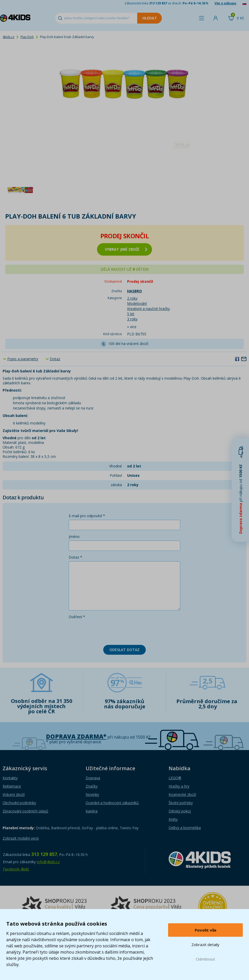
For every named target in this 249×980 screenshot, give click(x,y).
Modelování (137, 303)
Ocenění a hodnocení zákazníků (112, 803)
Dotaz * (75, 557)
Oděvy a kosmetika (185, 828)
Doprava (93, 778)
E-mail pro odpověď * (87, 516)
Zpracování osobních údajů (25, 811)
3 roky (132, 319)
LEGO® (175, 778)
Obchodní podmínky (19, 803)
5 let (131, 314)
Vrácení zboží (14, 794)
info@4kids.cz (48, 862)
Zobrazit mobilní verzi (21, 838)
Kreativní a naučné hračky (148, 309)
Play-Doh (27, 37)
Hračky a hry (179, 786)
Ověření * (77, 617)
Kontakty (10, 778)
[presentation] (108, 631)
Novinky (92, 794)
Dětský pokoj (180, 811)
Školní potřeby (181, 803)
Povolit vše (206, 930)
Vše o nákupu (225, 3)
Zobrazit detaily (205, 945)
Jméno (74, 536)
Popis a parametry (23, 359)
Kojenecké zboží (182, 794)
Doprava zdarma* (76, 736)
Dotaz (55, 359)
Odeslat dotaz (125, 650)
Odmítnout (205, 959)
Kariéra (92, 811)
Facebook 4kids (16, 869)
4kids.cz (8, 37)
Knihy (173, 819)
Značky (92, 786)
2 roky (132, 298)
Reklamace (12, 786)
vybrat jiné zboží (126, 249)
